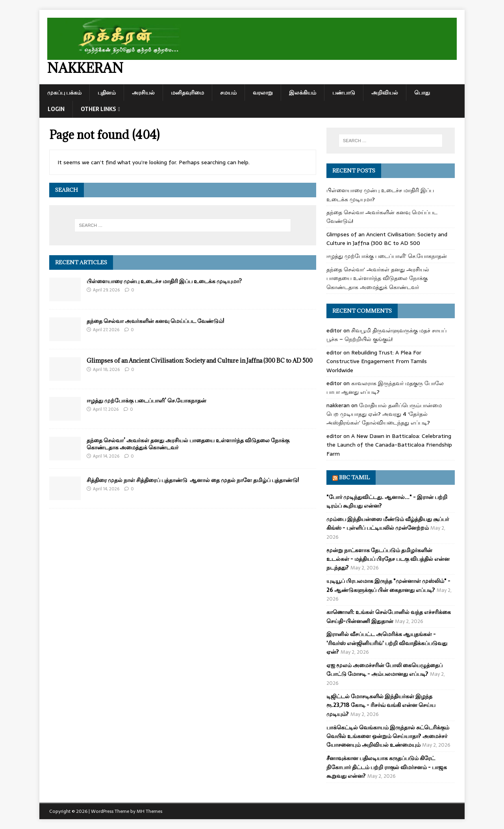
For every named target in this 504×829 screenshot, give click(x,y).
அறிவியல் (385, 93)
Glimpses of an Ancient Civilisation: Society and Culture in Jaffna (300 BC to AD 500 (200, 361)
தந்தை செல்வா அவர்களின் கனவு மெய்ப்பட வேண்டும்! (155, 321)
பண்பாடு (344, 93)
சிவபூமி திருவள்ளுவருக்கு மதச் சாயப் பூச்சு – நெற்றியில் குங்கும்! (386, 335)
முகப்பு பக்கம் (64, 93)
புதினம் (107, 93)
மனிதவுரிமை (187, 93)
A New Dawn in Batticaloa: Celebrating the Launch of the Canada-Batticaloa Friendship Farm (389, 445)
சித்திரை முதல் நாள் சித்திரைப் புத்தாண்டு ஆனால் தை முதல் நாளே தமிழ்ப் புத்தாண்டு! (193, 480)
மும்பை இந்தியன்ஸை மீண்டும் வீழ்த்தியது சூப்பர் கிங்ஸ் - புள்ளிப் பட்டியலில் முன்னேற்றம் (388, 523)
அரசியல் (143, 93)
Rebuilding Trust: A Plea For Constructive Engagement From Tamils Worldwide (377, 361)
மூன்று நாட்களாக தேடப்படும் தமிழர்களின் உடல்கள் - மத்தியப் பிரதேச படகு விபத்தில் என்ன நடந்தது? (388, 559)
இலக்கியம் (303, 93)
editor (334, 330)
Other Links (98, 109)
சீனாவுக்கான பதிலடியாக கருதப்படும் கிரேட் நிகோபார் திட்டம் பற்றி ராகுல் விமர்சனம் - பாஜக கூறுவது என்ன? (387, 767)
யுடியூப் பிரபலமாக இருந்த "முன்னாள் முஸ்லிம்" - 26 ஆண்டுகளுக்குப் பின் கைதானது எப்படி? (388, 585)
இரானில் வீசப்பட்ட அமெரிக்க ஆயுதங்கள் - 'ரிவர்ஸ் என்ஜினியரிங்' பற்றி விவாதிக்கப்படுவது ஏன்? (387, 643)
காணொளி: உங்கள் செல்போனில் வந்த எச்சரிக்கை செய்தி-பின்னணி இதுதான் (389, 616)
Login (56, 109)
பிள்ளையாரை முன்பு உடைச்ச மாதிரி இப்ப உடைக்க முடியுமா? (164, 281)
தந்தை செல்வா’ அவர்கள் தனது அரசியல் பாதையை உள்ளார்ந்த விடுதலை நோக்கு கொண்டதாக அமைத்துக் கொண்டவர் (188, 444)
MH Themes (149, 811)
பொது (422, 93)
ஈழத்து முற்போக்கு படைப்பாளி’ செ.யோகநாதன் (146, 400)
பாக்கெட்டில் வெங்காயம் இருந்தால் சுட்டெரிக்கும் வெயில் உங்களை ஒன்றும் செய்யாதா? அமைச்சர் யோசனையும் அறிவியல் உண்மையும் (388, 736)
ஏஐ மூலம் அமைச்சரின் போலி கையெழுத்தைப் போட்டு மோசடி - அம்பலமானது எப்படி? (384, 670)
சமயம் (228, 93)
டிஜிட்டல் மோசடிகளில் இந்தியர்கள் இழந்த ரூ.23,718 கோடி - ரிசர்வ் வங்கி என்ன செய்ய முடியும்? (381, 705)
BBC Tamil (354, 477)
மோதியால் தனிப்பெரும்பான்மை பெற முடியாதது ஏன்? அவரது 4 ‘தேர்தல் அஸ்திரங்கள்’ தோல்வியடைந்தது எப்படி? (384, 414)
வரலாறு (263, 93)
